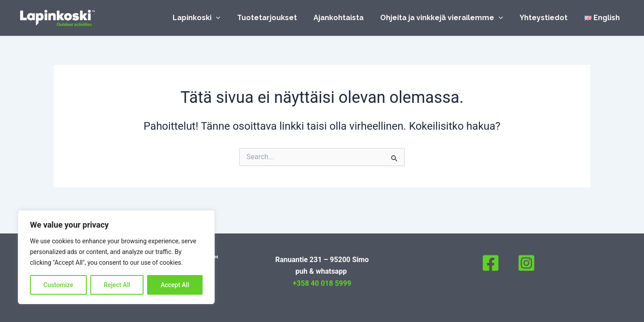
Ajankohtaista (347, 18)
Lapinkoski (210, 18)
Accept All (175, 285)
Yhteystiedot (547, 18)
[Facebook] (491, 263)
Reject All (117, 285)
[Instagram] (526, 263)
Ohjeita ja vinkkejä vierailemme (448, 18)
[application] (229, 18)
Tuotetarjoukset (278, 18)
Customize (58, 285)
